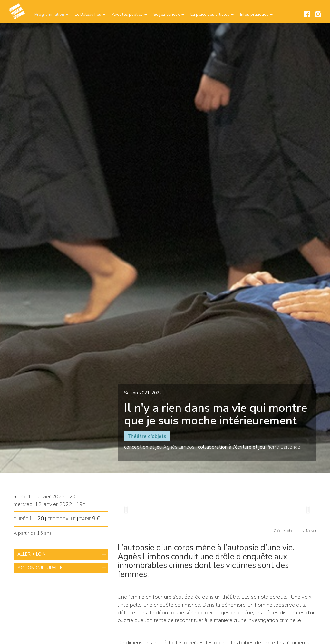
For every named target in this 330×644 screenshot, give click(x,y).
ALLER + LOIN (32, 554)
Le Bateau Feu (90, 15)
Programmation (51, 15)
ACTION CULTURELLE (40, 568)
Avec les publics (129, 15)
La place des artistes (212, 15)
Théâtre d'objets (147, 436)
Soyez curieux (169, 15)
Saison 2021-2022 (143, 393)
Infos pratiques (256, 15)
